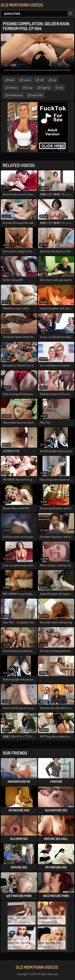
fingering (45, 87)
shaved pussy (16, 95)
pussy (29, 87)
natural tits (37, 95)
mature (27, 80)
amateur (13, 87)
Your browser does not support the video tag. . (37, 54)
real (54, 80)
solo (61, 87)
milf (41, 80)
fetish (11, 80)
